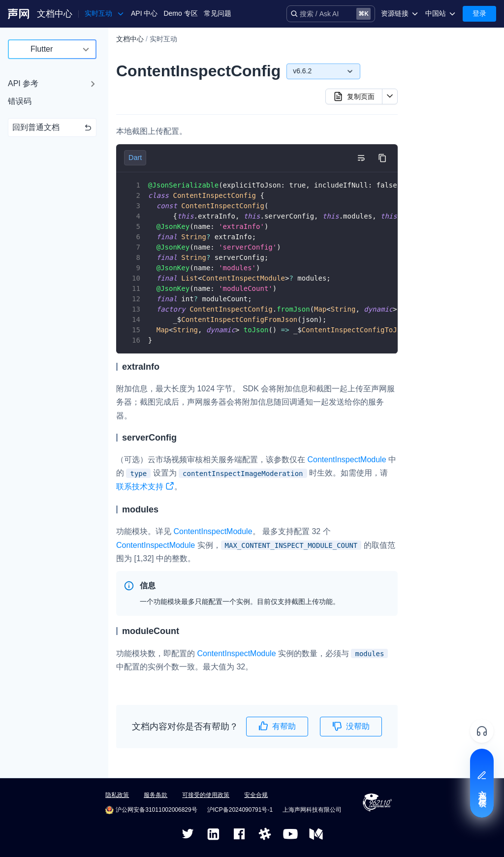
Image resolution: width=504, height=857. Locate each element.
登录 (479, 13)
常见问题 (218, 13)
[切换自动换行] (361, 158)
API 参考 (23, 83)
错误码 (20, 101)
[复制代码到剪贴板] (382, 158)
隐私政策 (117, 795)
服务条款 (156, 795)
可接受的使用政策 (206, 795)
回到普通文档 (52, 127)
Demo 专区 (180, 13)
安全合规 (256, 795)
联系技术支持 (145, 488)
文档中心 (55, 14)
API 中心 (144, 13)
